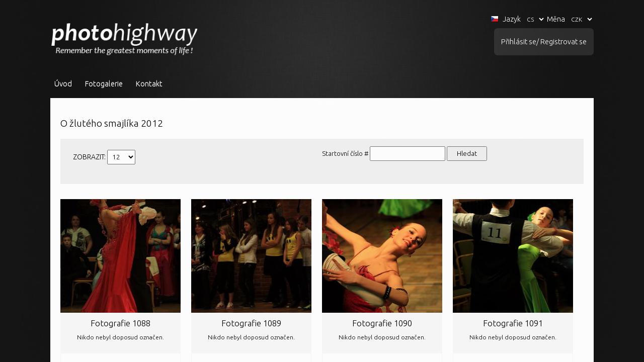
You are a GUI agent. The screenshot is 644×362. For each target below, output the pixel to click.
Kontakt (149, 84)
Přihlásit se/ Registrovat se (544, 42)
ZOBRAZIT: (90, 157)
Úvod (63, 84)
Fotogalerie (104, 84)
